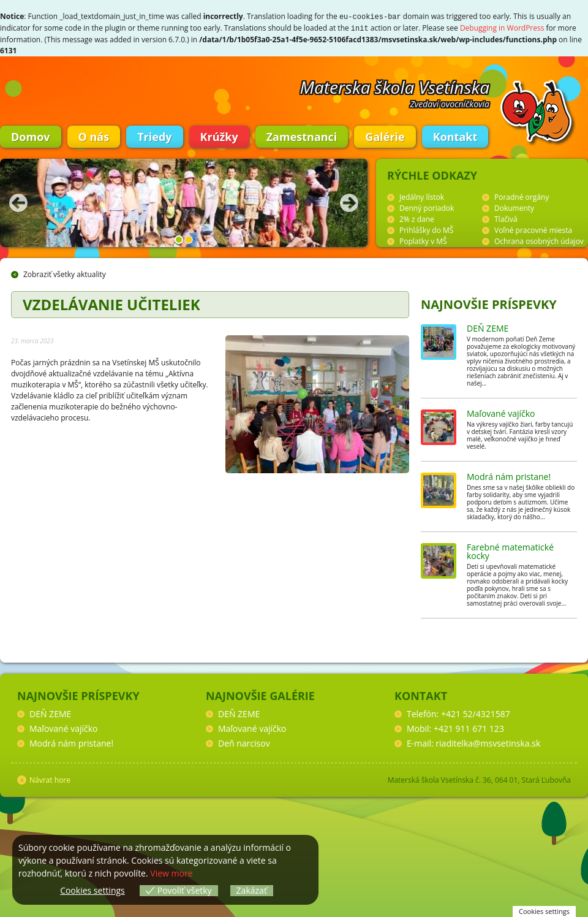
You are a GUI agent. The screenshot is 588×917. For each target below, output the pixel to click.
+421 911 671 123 (469, 727)
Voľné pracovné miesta (533, 229)
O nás (94, 135)
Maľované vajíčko (501, 412)
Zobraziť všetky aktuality (65, 273)
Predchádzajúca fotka (18, 202)
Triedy (154, 135)
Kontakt (455, 135)
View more (171, 873)
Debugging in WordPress (502, 27)
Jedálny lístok (422, 196)
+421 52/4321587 (476, 713)
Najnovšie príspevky (489, 303)
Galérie (385, 135)
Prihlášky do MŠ (426, 229)
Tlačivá (506, 218)
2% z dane (417, 218)
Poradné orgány (522, 196)
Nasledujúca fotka (349, 202)
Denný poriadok (427, 207)
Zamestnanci (302, 135)
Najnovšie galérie (260, 694)
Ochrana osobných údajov (539, 240)
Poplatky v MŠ (423, 240)
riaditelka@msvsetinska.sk (488, 742)
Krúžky (219, 135)
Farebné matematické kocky (510, 550)
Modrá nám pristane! (509, 475)
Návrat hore (50, 779)
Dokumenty (514, 207)
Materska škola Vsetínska (395, 86)
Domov (31, 135)
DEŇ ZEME (488, 327)
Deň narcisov (244, 742)
